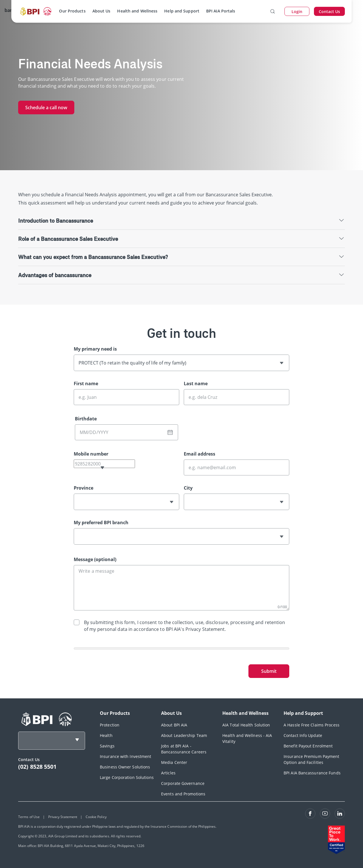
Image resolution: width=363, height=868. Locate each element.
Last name (196, 384)
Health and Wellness (137, 11)
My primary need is (95, 349)
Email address (200, 454)
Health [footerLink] (106, 735)
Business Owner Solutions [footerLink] (125, 767)
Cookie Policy (96, 817)
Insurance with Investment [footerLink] (126, 756)
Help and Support (182, 11)
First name (86, 384)
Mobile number (91, 454)
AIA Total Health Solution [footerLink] (246, 725)
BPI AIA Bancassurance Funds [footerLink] (312, 773)
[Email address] (237, 467)
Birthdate (86, 419)
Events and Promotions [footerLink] (183, 794)
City (188, 488)
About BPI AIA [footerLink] (174, 725)
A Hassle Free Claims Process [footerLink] (312, 725)
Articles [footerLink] (168, 773)
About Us (102, 11)
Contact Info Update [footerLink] (303, 735)
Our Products (72, 11)
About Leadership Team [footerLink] (184, 735)
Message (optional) (95, 559)
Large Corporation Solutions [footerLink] (127, 777)
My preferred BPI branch (101, 523)
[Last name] (237, 397)
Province (84, 488)
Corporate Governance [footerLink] (183, 783)
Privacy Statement (63, 817)
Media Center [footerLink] (174, 762)
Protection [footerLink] (110, 725)
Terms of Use (29, 817)
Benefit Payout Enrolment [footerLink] (308, 746)
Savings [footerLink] (107, 746)
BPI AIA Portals (221, 11)
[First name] (126, 397)
